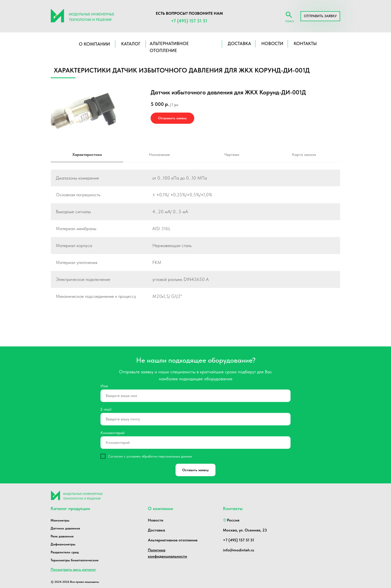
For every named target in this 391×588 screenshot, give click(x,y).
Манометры (60, 520)
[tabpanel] (195, 243)
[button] (320, 16)
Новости (156, 520)
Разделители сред (65, 552)
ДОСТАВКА (239, 43)
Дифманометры (63, 544)
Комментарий (112, 433)
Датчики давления (65, 528)
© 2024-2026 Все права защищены (75, 582)
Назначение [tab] (159, 155)
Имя (104, 386)
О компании (94, 44)
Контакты (233, 508)
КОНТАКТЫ (305, 43)
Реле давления (62, 536)
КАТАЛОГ (131, 44)
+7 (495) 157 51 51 (189, 21)
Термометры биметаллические (75, 560)
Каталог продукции (70, 508)
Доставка (156, 530)
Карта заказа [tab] (304, 155)
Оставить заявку (195, 470)
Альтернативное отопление (173, 540)
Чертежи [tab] (232, 155)
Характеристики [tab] (87, 155)
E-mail (106, 409)
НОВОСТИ (272, 43)
